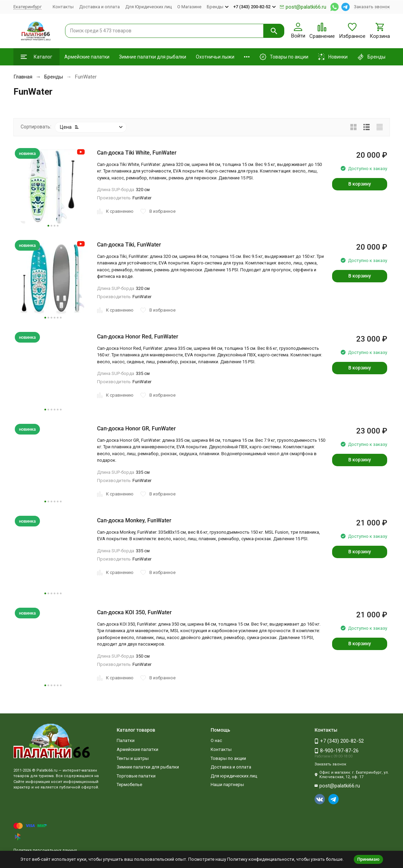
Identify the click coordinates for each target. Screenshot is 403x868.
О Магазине (189, 7)
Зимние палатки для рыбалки (153, 57)
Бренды (54, 77)
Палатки (126, 740)
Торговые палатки (136, 776)
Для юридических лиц (234, 776)
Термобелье (129, 785)
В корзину (360, 184)
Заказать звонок (372, 7)
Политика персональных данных (45, 850)
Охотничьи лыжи (215, 57)
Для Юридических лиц (149, 7)
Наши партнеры (227, 785)
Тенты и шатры (133, 758)
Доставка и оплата (99, 7)
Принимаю (368, 859)
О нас (216, 740)
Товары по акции (228, 758)
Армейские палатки (87, 57)
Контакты (63, 7)
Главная (23, 77)
